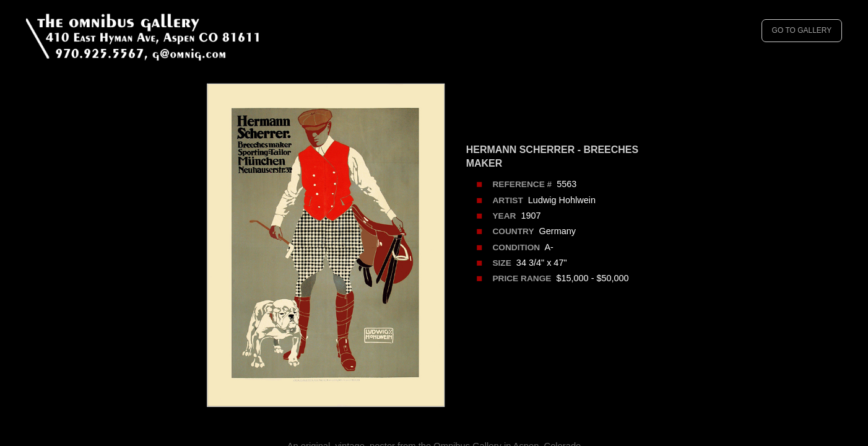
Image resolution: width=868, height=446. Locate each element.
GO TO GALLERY (802, 30)
